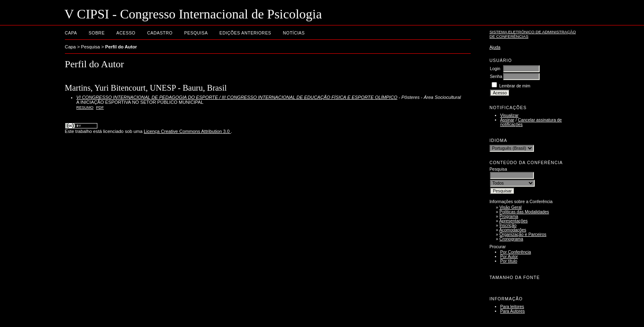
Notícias (294, 33)
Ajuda (495, 47)
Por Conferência (516, 252)
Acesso (126, 33)
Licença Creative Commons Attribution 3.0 (187, 131)
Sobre (97, 33)
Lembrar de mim (515, 86)
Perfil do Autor (121, 47)
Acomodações (513, 230)
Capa (71, 33)
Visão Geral (511, 207)
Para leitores (512, 307)
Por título (509, 261)
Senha (496, 77)
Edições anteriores (245, 33)
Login (495, 69)
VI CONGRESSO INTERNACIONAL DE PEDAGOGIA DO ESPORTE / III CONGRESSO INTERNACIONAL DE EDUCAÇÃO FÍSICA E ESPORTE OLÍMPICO (237, 97)
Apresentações (513, 221)
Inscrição (508, 225)
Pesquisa (196, 33)
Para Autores (513, 311)
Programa (509, 216)
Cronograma (511, 239)
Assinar (507, 120)
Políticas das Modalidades (524, 212)
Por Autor (509, 257)
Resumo (85, 107)
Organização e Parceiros (523, 234)
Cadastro (160, 33)
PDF (100, 107)
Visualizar (509, 115)
